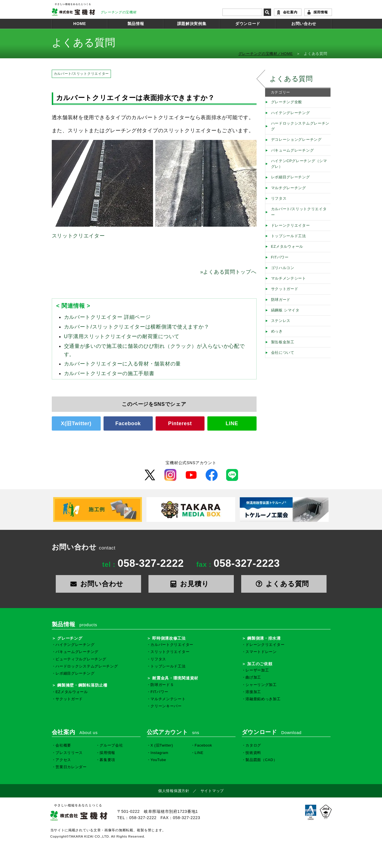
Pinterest (180, 423)
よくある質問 (291, 79)
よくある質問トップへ (228, 272)
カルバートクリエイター (172, 645)
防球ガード (281, 300)
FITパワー (280, 257)
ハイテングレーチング (291, 113)
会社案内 (290, 12)
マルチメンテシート (289, 278)
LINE (232, 423)
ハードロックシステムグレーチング (300, 126)
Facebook (128, 423)
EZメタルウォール (287, 247)
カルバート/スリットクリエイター (81, 74)
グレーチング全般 (287, 102)
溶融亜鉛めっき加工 (263, 699)
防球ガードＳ (162, 685)
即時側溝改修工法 (169, 638)
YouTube (158, 760)
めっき (277, 331)
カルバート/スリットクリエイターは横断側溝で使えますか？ (137, 327)
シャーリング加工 (261, 685)
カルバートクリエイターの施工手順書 (109, 373)
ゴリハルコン (283, 268)
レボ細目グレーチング (291, 177)
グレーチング (70, 638)
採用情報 (321, 12)
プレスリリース (69, 753)
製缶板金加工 (283, 342)
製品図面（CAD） (261, 760)
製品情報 (136, 24)
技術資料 (253, 753)
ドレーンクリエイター (291, 226)
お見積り (191, 584)
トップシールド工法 (289, 236)
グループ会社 (111, 745)
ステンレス (281, 321)
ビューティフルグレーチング (81, 659)
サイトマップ (212, 791)
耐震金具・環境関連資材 (175, 678)
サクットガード (285, 289)
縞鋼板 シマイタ (285, 310)
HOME (80, 24)
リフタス (279, 199)
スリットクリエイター (78, 236)
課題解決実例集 (192, 24)
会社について (283, 353)
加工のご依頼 (260, 664)
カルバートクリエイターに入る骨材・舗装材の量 (123, 364)
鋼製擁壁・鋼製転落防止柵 (82, 685)
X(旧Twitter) (76, 423)
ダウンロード (248, 24)
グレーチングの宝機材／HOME (266, 54)
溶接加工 (253, 692)
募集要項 (107, 760)
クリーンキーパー (166, 706)
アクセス (63, 760)
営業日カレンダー (71, 767)
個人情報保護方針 (174, 791)
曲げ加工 (253, 677)
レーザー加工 (257, 670)
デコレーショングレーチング (296, 140)
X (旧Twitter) (162, 745)
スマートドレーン (261, 652)
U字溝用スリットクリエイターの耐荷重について (122, 336)
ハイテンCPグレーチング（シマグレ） (299, 164)
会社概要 (63, 745)
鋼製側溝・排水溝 (264, 638)
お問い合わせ (304, 24)
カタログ (253, 745)
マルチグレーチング (289, 188)
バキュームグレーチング (293, 150)
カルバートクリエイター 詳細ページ (107, 317)
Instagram (159, 753)
